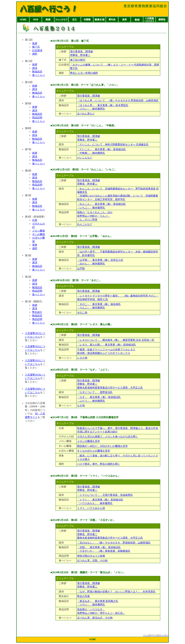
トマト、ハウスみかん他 (91, 508)
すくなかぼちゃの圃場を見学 (94, 451)
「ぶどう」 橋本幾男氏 (91, 401)
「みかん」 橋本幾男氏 (91, 264)
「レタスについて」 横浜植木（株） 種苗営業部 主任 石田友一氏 (116, 340)
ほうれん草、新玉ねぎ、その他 (95, 618)
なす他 (81, 405)
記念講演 (37, 50)
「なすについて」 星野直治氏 (95, 392)
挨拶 (35, 43)
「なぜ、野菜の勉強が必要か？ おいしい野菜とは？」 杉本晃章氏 (116, 592)
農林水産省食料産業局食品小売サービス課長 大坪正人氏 (110, 388)
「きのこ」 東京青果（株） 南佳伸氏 (99, 304)
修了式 (36, 47)
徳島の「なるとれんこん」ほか (95, 212)
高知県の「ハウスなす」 (91, 609)
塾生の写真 (83, 596)
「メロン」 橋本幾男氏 (91, 109)
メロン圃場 (38, 231)
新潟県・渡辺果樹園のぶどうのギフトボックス (104, 353)
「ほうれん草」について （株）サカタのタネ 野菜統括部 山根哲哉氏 (118, 100)
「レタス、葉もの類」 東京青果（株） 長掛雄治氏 (107, 345)
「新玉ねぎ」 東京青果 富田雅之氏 (98, 601)
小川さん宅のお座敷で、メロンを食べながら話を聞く (107, 437)
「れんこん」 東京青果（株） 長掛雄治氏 (102, 204)
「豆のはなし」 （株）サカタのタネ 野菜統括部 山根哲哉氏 (114, 543)
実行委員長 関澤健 (81, 52)
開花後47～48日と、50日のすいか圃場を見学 (102, 446)
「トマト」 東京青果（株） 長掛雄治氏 (100, 500)
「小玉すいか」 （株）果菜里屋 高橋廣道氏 (104, 551)
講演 (35, 68)
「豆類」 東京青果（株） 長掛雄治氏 (99, 547)
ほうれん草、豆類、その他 (92, 561)
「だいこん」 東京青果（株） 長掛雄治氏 (102, 149)
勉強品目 (37, 72)
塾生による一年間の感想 (84, 73)
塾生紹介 (37, 312)
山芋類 (81, 268)
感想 (35, 54)
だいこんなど (85, 158)
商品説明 (37, 118)
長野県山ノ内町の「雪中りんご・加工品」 (101, 613)
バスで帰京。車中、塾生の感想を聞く (99, 464)
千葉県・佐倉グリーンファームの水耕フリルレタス (106, 350)
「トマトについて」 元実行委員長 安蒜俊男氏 (105, 495)
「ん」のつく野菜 (87, 220)
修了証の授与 (78, 60)
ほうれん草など (86, 114)
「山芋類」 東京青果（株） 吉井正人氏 (100, 260)
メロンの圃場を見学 (89, 441)
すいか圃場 (38, 234)
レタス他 (82, 358)
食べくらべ (38, 75)
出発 (35, 220)
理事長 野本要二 (80, 55)
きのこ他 (82, 313)
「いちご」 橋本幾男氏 (91, 208)
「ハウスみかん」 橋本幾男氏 (95, 503)
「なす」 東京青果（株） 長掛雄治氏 (99, 397)
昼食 (35, 245)
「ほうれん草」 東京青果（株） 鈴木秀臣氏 (103, 105)
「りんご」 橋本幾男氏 (91, 308)
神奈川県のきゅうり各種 (91, 556)
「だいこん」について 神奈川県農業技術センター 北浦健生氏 (113, 144)
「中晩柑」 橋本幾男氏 (91, 153)
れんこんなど (85, 224)
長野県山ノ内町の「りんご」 (94, 216)
